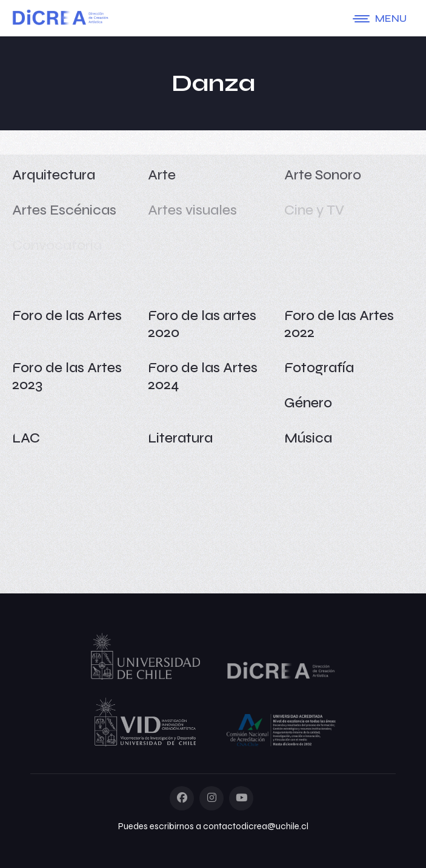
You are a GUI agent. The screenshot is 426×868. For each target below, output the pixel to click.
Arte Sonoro (323, 175)
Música (308, 438)
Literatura (180, 438)
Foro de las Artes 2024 (203, 376)
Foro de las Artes (67, 315)
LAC (26, 438)
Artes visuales (192, 210)
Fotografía (319, 368)
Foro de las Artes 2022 (339, 324)
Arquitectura (54, 175)
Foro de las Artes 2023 (67, 376)
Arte (162, 175)
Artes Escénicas (64, 210)
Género (308, 403)
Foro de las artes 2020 (202, 324)
